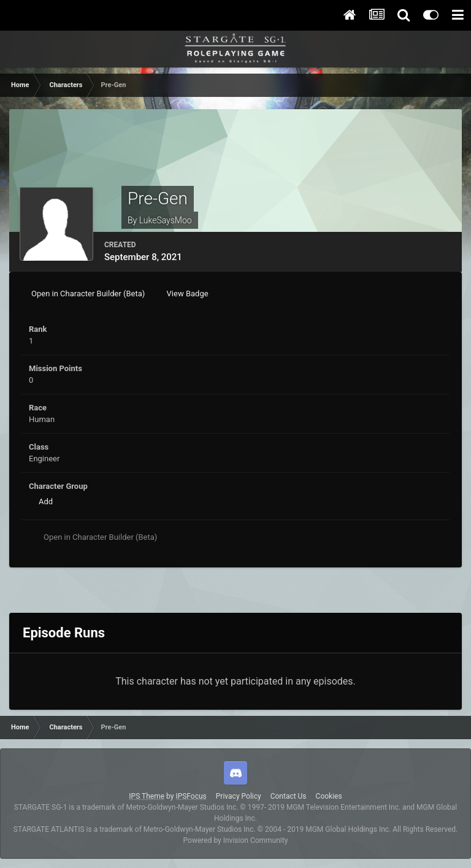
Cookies (329, 796)
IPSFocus (191, 796)
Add (46, 501)
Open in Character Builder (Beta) (88, 294)
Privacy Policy (239, 796)
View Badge (188, 294)
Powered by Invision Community (236, 840)
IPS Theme (147, 796)
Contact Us (289, 796)
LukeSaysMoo (166, 220)
